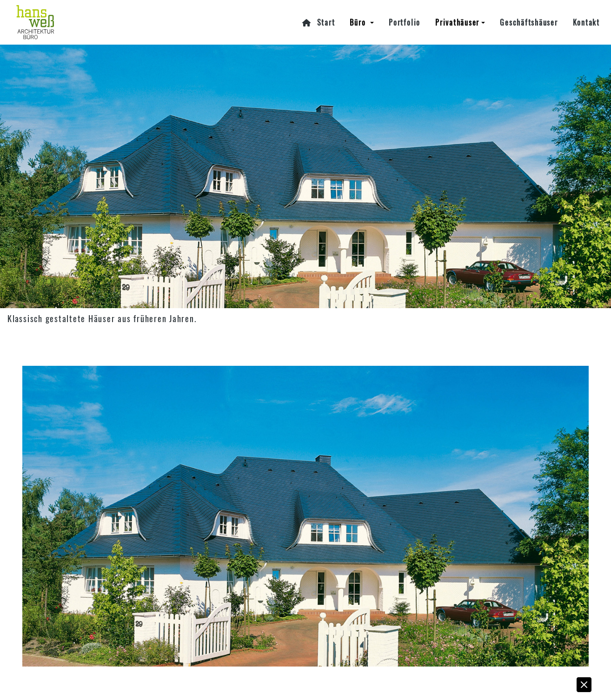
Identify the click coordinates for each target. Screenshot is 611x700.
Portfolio (405, 22)
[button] (584, 687)
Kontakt (586, 22)
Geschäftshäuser (529, 22)
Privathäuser (457, 22)
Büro (359, 22)
